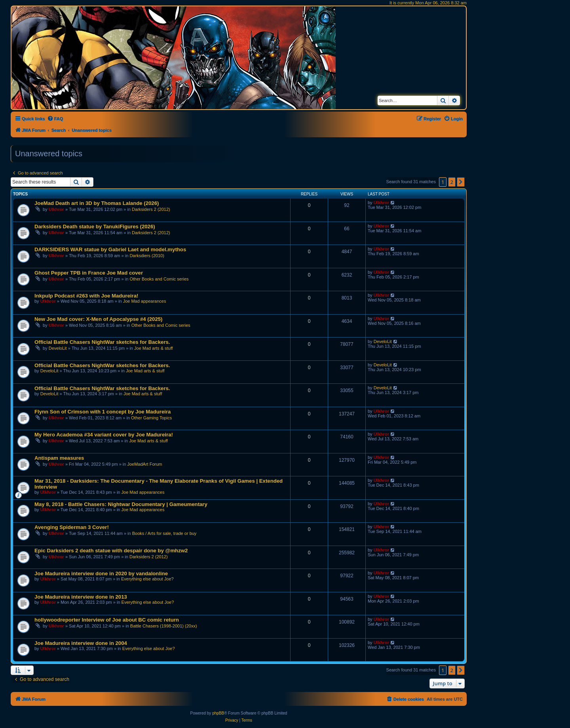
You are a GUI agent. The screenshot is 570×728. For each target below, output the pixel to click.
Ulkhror (56, 209)
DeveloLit (58, 348)
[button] (461, 182)
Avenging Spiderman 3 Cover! (72, 527)
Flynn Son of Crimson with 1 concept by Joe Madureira (103, 412)
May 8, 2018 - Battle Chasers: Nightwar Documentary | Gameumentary (121, 504)
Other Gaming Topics (151, 418)
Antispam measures (59, 458)
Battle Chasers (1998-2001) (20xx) (164, 626)
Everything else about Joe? (147, 579)
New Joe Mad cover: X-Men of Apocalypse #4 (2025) (98, 319)
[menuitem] (55, 119)
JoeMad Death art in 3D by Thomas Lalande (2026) (97, 203)
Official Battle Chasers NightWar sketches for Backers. (102, 342)
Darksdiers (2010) (147, 256)
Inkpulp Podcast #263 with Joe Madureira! (86, 296)
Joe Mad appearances (145, 301)
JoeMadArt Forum (144, 464)
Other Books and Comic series (159, 279)
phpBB (218, 713)
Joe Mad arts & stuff (154, 348)
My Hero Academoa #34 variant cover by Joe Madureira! (104, 435)
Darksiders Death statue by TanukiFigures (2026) (95, 227)
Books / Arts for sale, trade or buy (164, 533)
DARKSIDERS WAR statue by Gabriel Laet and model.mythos (110, 249)
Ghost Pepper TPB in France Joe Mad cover (89, 273)
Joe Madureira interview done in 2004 (81, 643)
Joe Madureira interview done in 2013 (81, 597)
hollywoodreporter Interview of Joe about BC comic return (107, 620)
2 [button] (452, 182)
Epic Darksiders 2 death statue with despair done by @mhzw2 (111, 551)
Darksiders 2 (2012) (151, 209)
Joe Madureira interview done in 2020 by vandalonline (101, 573)
